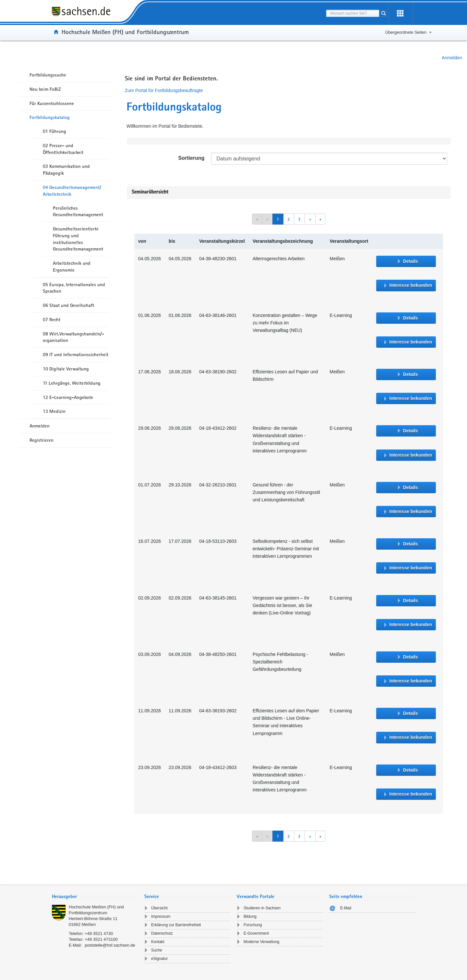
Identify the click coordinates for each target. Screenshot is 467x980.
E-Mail (346, 908)
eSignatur (159, 959)
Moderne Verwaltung (261, 942)
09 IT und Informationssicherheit (76, 355)
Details (411, 261)
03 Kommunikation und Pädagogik (66, 170)
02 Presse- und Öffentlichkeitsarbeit (63, 149)
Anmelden (452, 58)
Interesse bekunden (411, 285)
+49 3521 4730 (99, 933)
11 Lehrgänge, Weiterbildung (72, 383)
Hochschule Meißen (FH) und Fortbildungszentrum (125, 32)
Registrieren (42, 440)
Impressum (161, 916)
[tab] (95, 897)
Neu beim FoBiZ (45, 89)
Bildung (250, 916)
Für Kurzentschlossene (52, 103)
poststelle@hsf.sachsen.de (110, 945)
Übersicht (159, 908)
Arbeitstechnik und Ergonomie (72, 267)
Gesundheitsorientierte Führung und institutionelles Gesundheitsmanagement (78, 239)
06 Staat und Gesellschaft (68, 305)
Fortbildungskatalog (50, 117)
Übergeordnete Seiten (406, 32)
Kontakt (158, 942)
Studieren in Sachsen (262, 908)
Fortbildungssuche (48, 75)
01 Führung (54, 131)
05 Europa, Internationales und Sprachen (74, 288)
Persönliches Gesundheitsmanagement (78, 211)
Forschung (253, 925)
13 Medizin (54, 411)
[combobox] (353, 13)
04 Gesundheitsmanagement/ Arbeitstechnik (72, 191)
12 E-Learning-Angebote (68, 397)
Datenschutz (162, 933)
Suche (157, 950)
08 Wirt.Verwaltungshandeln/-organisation (73, 337)
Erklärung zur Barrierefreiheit (176, 925)
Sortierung (192, 158)
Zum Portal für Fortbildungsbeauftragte (164, 90)
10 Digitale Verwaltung (66, 369)
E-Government (256, 933)
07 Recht (52, 320)
